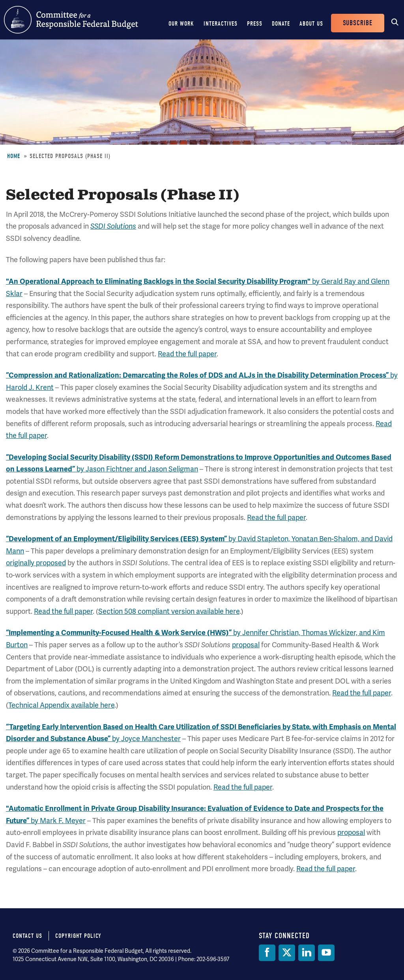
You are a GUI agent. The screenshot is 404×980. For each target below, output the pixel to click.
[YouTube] (326, 953)
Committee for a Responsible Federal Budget (71, 20)
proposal (246, 645)
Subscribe (358, 23)
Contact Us (27, 936)
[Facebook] (267, 953)
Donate (281, 24)
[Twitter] (287, 953)
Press (255, 24)
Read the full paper (187, 354)
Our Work (181, 24)
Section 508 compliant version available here (169, 611)
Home (14, 156)
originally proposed (36, 563)
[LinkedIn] (307, 953)
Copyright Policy (78, 936)
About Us (311, 24)
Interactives (221, 24)
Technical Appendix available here (61, 705)
